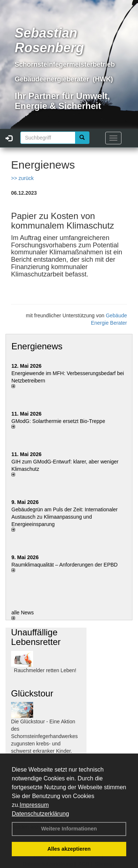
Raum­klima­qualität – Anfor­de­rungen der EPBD (65, 565)
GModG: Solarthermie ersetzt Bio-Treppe (58, 421)
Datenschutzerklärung (40, 814)
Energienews (37, 346)
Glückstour (32, 693)
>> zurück (22, 178)
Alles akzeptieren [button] (69, 849)
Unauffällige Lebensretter (36, 637)
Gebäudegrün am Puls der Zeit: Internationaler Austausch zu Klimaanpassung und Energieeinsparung (65, 517)
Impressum (34, 805)
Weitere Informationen (69, 829)
